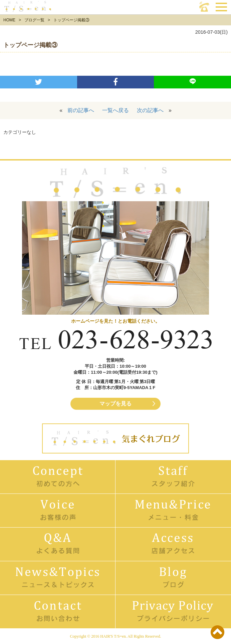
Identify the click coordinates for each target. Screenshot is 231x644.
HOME (9, 20)
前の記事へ (81, 110)
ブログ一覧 (34, 20)
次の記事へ (150, 110)
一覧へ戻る (115, 110)
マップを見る (115, 404)
